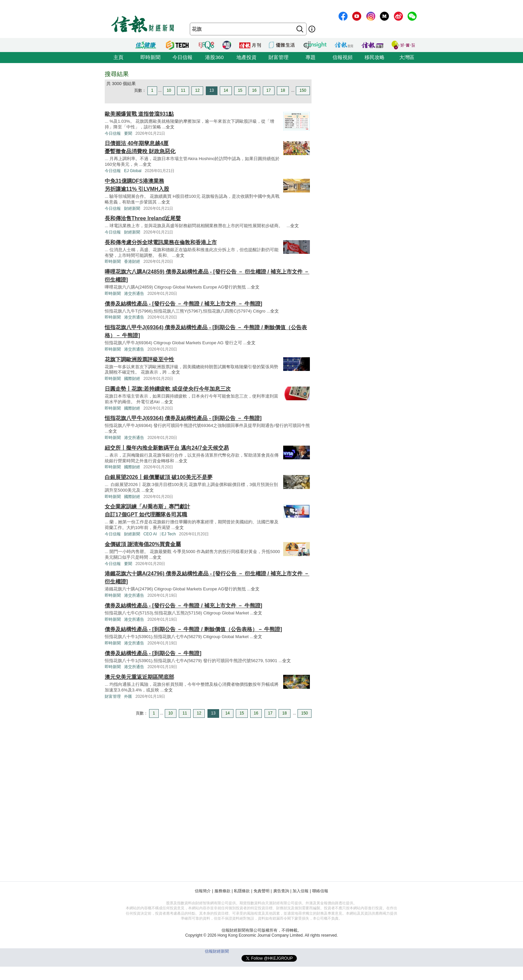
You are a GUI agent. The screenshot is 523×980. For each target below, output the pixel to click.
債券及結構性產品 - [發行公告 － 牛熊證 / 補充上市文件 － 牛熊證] (183, 304)
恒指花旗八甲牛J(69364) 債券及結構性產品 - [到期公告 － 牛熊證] (183, 418)
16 (254, 90)
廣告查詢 (281, 891)
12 (197, 90)
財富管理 (279, 57)
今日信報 (182, 57)
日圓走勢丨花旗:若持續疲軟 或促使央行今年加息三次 (168, 389)
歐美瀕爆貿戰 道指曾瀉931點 (139, 114)
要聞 (128, 133)
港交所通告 (134, 294)
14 (226, 90)
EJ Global (133, 171)
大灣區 (407, 57)
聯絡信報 (320, 891)
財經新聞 (132, 208)
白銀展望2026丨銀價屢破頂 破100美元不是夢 (159, 477)
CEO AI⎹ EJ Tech (160, 534)
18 (283, 90)
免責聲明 (261, 891)
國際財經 (132, 379)
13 (212, 90)
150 (303, 90)
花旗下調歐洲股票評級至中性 (139, 359)
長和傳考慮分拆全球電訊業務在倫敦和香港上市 (161, 242)
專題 (311, 57)
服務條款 (222, 891)
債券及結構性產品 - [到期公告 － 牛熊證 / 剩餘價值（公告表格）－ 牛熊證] (193, 629)
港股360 (214, 57)
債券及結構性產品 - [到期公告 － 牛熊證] (153, 653)
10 (169, 90)
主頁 (118, 57)
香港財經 (132, 262)
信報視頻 (343, 57)
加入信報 (301, 891)
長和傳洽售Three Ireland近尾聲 (143, 218)
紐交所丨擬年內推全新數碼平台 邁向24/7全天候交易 (167, 448)
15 (240, 90)
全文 (170, 127)
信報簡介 (203, 891)
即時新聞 (150, 57)
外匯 (128, 696)
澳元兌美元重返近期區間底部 (139, 677)
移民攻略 (375, 57)
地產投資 (246, 57)
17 (269, 90)
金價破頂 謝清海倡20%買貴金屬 (143, 544)
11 (183, 90)
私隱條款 (242, 891)
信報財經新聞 (217, 951)
